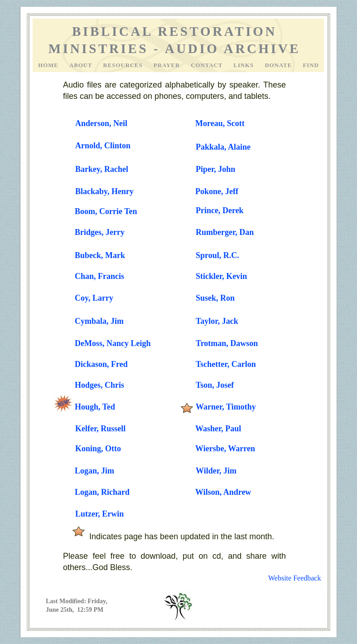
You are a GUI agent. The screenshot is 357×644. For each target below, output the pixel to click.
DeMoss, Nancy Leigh (113, 343)
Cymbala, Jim (99, 321)
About (82, 65)
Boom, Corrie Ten (106, 211)
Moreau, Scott (220, 123)
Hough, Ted (95, 407)
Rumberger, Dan (225, 232)
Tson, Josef (215, 385)
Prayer (168, 65)
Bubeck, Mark (100, 255)
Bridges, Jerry (100, 232)
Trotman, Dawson (227, 343)
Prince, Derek (220, 210)
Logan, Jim (94, 471)
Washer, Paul (218, 429)
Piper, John (215, 169)
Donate (279, 65)
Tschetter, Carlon (226, 364)
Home (49, 65)
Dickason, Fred (101, 364)
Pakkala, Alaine (223, 147)
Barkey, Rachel (102, 169)
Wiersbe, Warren (225, 449)
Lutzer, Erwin (99, 514)
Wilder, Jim (216, 471)
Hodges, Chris (99, 385)
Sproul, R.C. (217, 255)
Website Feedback (294, 578)
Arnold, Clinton (103, 146)
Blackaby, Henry (104, 191)
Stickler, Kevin (221, 276)
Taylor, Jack (217, 321)
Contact (207, 65)
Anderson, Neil (101, 123)
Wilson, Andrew (223, 492)
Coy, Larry (94, 298)
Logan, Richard (102, 492)
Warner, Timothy (226, 407)
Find (311, 65)
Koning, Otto (98, 449)
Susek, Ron (215, 298)
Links (244, 65)
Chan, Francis (99, 276)
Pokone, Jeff (217, 191)
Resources (124, 65)
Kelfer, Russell (100, 429)
